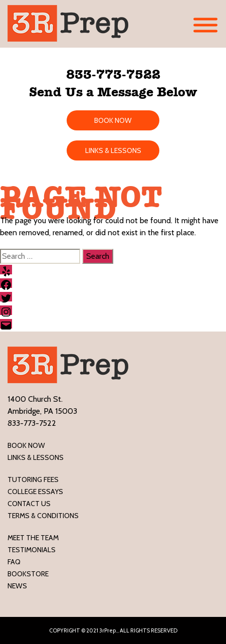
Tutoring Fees (33, 479)
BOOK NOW (113, 120)
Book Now (26, 445)
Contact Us (29, 504)
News (17, 586)
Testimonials (32, 550)
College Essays (35, 492)
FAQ (14, 562)
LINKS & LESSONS (113, 150)
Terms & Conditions (43, 516)
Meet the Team (33, 538)
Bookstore (28, 574)
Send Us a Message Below (113, 92)
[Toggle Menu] (205, 25)
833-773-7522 (113, 74)
